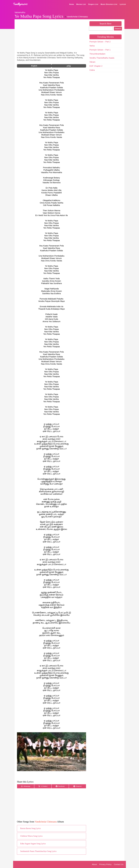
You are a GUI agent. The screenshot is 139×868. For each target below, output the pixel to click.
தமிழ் (69, 66)
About (94, 864)
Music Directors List (109, 4)
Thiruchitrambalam (97, 54)
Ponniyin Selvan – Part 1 (100, 50)
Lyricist (123, 4)
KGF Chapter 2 (96, 66)
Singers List (93, 4)
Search (118, 29)
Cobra (92, 70)
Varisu (92, 46)
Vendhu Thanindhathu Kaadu (102, 58)
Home (72, 4)
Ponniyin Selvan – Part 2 (100, 42)
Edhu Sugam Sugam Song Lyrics (33, 844)
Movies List (81, 4)
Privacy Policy (105, 864)
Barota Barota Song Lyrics (31, 828)
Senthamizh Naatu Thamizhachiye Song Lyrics (38, 851)
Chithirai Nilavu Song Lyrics (31, 836)
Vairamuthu (20, 12)
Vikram (92, 62)
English (34, 66)
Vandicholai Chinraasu (77, 17)
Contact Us (119, 864)
